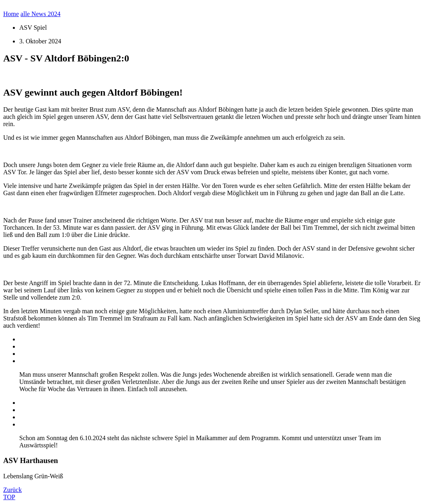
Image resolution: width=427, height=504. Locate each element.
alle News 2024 (41, 14)
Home (11, 14)
